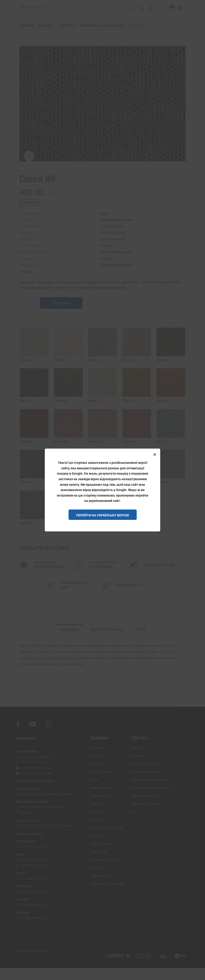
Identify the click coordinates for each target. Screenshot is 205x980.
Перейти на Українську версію (103, 515)
